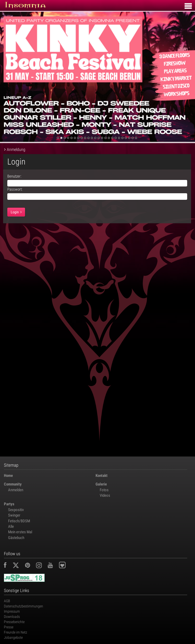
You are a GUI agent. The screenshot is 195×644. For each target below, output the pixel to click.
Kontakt (102, 476)
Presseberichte (14, 622)
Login (16, 212)
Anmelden (16, 490)
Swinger (14, 515)
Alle (11, 526)
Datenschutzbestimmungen (23, 606)
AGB (7, 601)
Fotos (104, 490)
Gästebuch (16, 538)
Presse (9, 627)
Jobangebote (13, 637)
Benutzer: (14, 176)
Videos (105, 495)
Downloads (12, 617)
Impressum (12, 611)
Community (13, 484)
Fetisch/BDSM (19, 521)
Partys (9, 504)
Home (8, 476)
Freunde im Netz (16, 632)
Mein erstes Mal (20, 532)
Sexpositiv (16, 510)
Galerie (101, 484)
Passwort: (15, 189)
